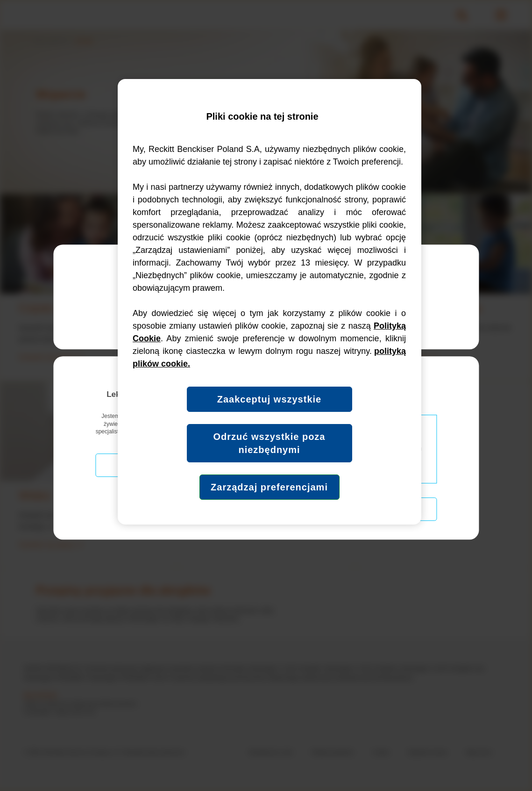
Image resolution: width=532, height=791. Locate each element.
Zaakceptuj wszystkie (269, 399)
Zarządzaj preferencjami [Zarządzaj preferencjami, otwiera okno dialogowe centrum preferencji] (269, 487)
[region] (270, 302)
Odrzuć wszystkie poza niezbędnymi (270, 443)
